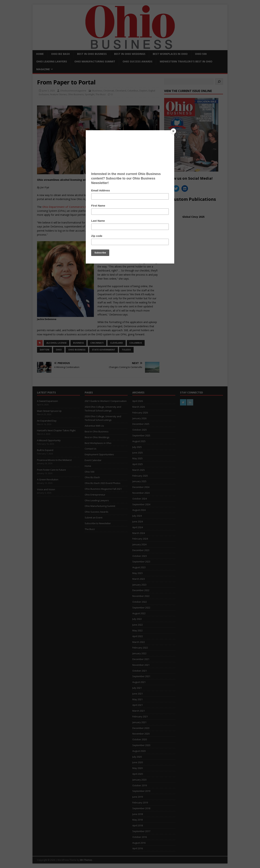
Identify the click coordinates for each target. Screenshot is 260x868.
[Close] (173, 131)
